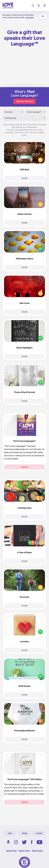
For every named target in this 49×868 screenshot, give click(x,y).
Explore (25, 467)
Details (24, 178)
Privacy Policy (24, 851)
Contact (39, 833)
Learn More (30, 17)
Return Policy (37, 851)
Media (25, 833)
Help (10, 833)
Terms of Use (11, 851)
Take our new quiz (25, 101)
